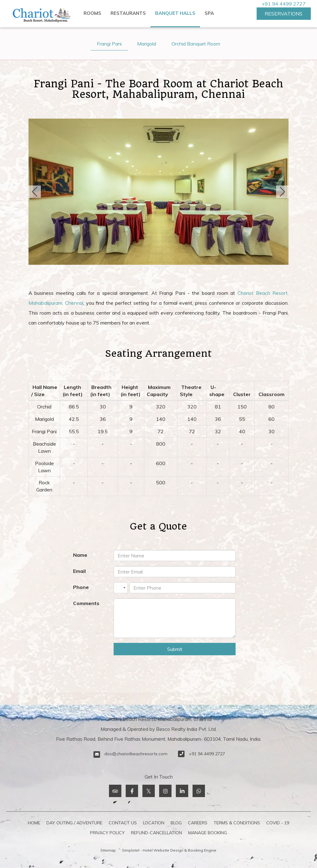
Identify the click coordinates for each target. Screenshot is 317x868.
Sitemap (108, 850)
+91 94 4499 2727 (284, 4)
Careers (198, 823)
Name (80, 555)
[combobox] (121, 588)
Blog (176, 823)
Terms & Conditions (237, 823)
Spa (209, 13)
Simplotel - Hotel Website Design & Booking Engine (169, 850)
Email (79, 571)
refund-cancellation (156, 833)
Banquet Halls (175, 13)
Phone (81, 587)
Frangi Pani (109, 44)
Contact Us (123, 823)
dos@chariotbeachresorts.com (136, 754)
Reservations (284, 14)
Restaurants (128, 13)
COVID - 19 (278, 823)
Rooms (92, 13)
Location (154, 823)
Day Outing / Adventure (74, 823)
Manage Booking (208, 833)
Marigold (147, 44)
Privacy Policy (107, 833)
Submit (175, 649)
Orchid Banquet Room (196, 44)
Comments (86, 603)
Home (34, 823)
